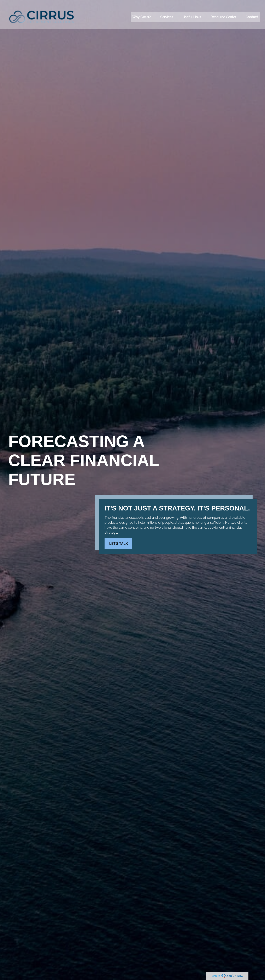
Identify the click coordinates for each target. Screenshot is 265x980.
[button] (142, 12)
